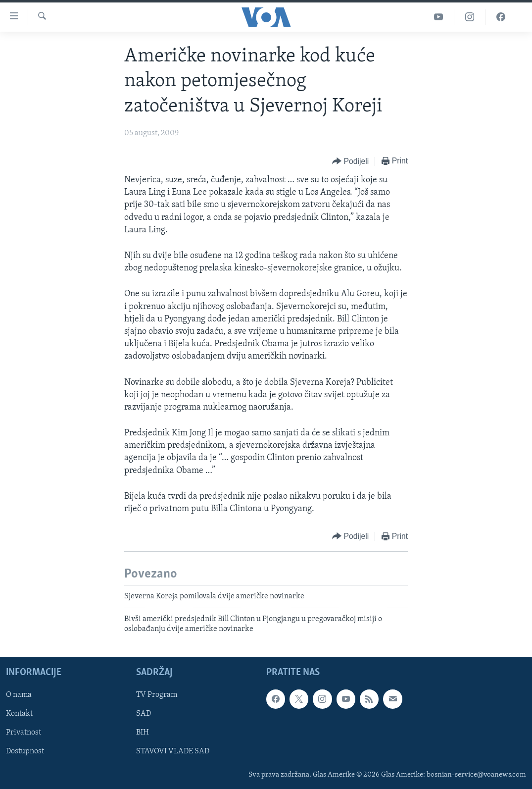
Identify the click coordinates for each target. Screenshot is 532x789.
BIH (143, 733)
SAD (144, 714)
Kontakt (19, 714)
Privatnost (24, 733)
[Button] (350, 162)
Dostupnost (25, 752)
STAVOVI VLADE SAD (173, 752)
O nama (19, 695)
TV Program (157, 695)
